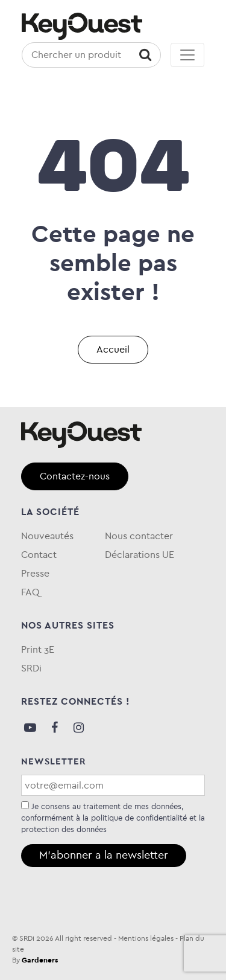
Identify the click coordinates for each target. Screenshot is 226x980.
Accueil (113, 349)
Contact (39, 555)
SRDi (31, 668)
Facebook (54, 728)
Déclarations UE (140, 555)
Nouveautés (47, 536)
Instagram (78, 728)
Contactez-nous (75, 476)
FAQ (30, 592)
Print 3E (38, 649)
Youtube (30, 728)
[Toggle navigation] (187, 55)
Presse (35, 573)
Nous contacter (139, 536)
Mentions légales (146, 938)
